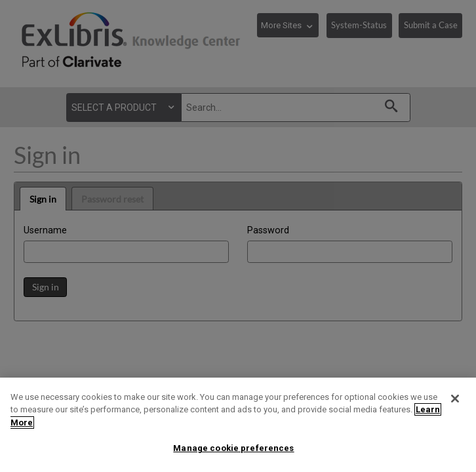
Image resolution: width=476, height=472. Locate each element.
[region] (238, 425)
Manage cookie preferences (233, 448)
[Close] (455, 399)
